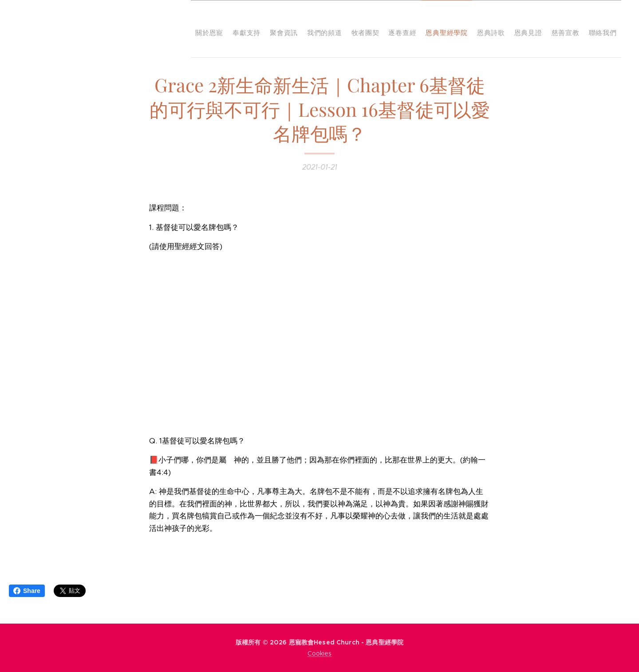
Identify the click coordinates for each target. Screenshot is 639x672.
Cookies (320, 653)
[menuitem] (454, 29)
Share (27, 591)
